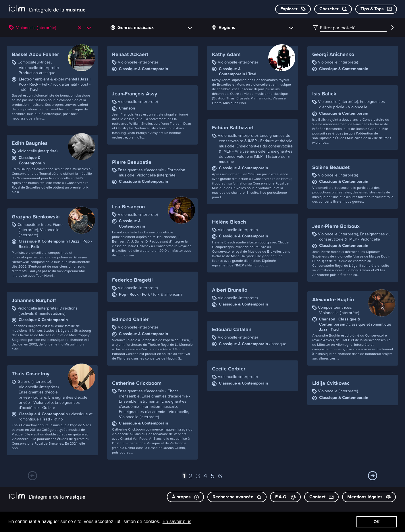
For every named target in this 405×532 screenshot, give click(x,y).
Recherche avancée (237, 497)
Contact (321, 497)
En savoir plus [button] (177, 522)
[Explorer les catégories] (293, 9)
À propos (185, 497)
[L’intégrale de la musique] (47, 9)
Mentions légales (369, 497)
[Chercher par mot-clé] (333, 9)
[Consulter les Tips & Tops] (376, 9)
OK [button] (377, 522)
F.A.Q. (285, 497)
